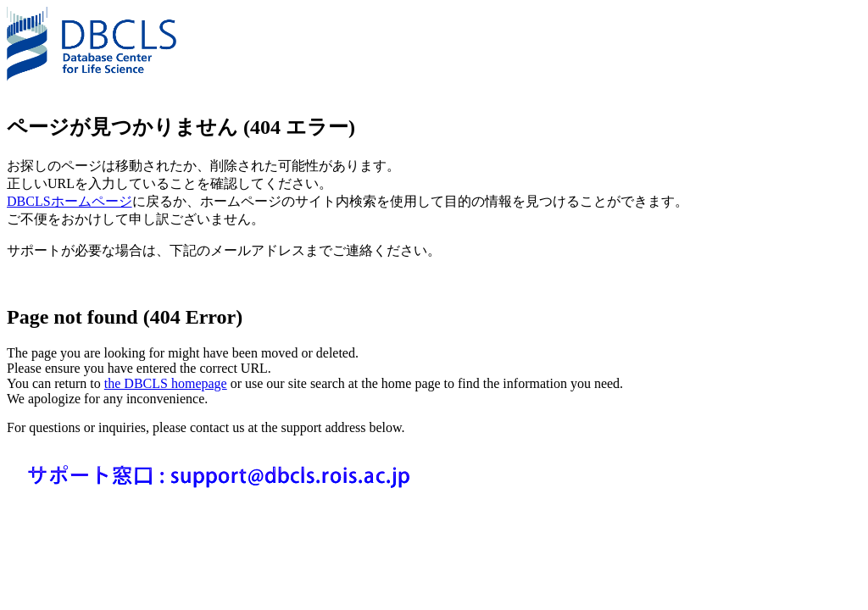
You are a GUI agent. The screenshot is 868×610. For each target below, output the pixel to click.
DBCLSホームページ (70, 201)
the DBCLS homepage (166, 383)
